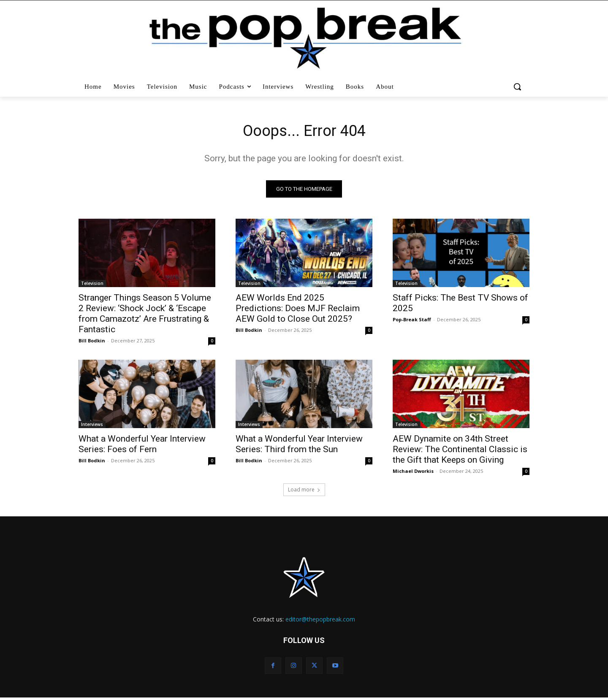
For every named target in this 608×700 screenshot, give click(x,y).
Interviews (92, 426)
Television (92, 285)
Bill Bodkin (92, 343)
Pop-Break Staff (412, 322)
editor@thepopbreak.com (320, 621)
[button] (518, 87)
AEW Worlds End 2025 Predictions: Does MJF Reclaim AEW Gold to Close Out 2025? (298, 310)
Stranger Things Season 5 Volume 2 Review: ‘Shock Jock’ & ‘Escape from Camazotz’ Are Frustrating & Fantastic (145, 316)
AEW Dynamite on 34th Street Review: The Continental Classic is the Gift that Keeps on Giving (460, 451)
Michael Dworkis (413, 473)
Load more (304, 492)
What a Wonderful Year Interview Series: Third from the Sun (299, 446)
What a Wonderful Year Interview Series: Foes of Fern (142, 446)
